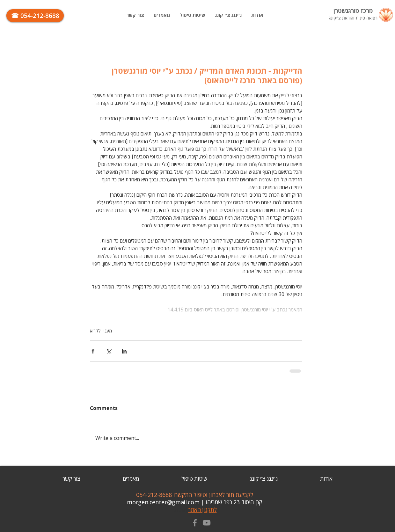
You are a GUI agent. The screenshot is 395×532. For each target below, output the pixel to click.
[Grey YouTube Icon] (207, 523)
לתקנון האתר (202, 510)
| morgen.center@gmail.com (166, 502)
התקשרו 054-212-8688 (165, 495)
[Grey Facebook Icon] (195, 523)
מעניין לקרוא (101, 331)
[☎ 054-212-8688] (35, 16)
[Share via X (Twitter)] (109, 351)
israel (180, 510)
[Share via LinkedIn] (124, 351)
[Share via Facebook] (93, 351)
